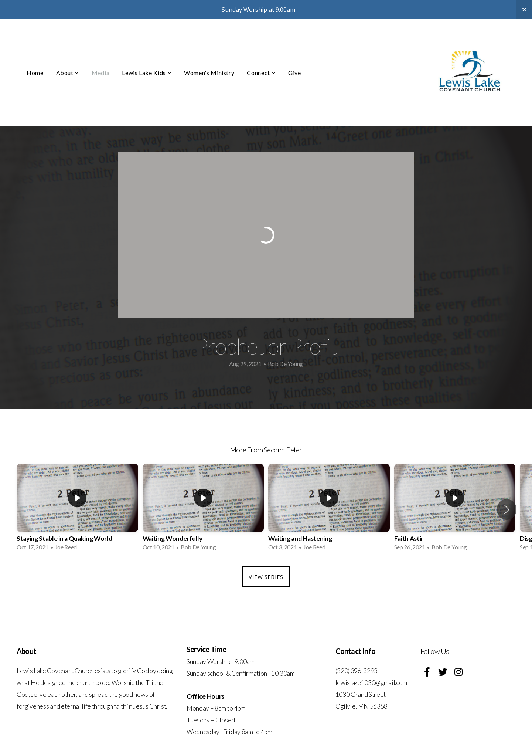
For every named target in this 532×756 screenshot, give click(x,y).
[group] (77, 509)
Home (35, 73)
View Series (266, 577)
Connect (261, 73)
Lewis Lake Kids (147, 73)
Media (100, 73)
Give (295, 73)
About (68, 73)
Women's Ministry (209, 73)
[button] (507, 509)
